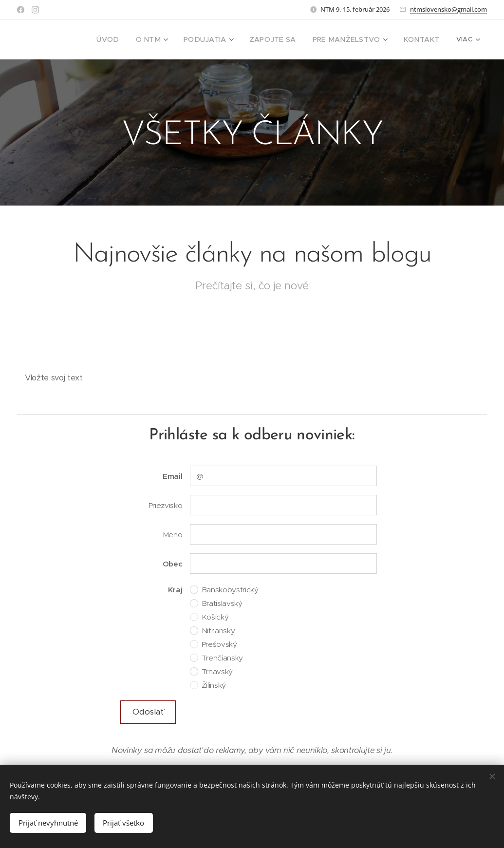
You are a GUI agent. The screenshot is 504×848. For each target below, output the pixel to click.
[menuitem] (130, 39)
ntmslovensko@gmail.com (448, 9)
